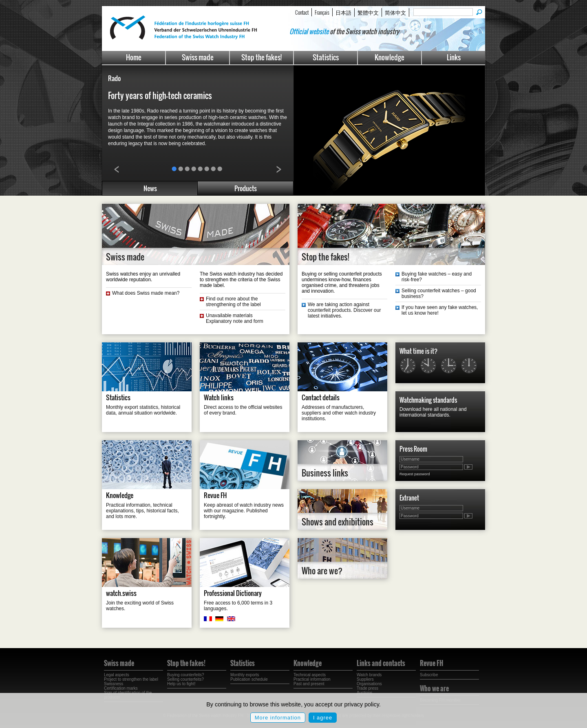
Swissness (114, 684)
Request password (415, 474)
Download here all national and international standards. (433, 412)
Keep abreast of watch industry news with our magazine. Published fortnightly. (244, 511)
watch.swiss (121, 593)
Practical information (312, 679)
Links (454, 57)
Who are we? (322, 571)
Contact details (321, 397)
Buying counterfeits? (186, 675)
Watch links (219, 397)
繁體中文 (368, 12)
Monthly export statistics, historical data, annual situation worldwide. (143, 410)
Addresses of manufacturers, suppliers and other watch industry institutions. (339, 413)
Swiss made (198, 57)
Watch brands (369, 675)
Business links (325, 473)
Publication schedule (249, 679)
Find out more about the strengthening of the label (233, 302)
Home (134, 57)
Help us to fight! (181, 684)
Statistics (326, 57)
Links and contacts (381, 663)
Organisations (369, 684)
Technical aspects (310, 675)
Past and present (309, 684)
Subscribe (429, 675)
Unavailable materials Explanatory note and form (235, 318)
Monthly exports (245, 675)
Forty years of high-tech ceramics (160, 95)
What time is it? (418, 351)
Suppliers (365, 679)
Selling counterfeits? (185, 679)
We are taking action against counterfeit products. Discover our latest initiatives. (344, 310)
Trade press (367, 688)
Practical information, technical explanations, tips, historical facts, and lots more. (142, 511)
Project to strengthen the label (131, 679)
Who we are (434, 688)
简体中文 (395, 12)
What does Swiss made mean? (146, 293)
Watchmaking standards (428, 400)
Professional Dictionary (233, 593)
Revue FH (215, 495)
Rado (114, 78)
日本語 (343, 12)
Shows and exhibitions (338, 522)
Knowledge (389, 57)
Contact (302, 12)
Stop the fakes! (262, 57)
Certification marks (121, 688)
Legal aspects (117, 675)
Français (322, 12)
